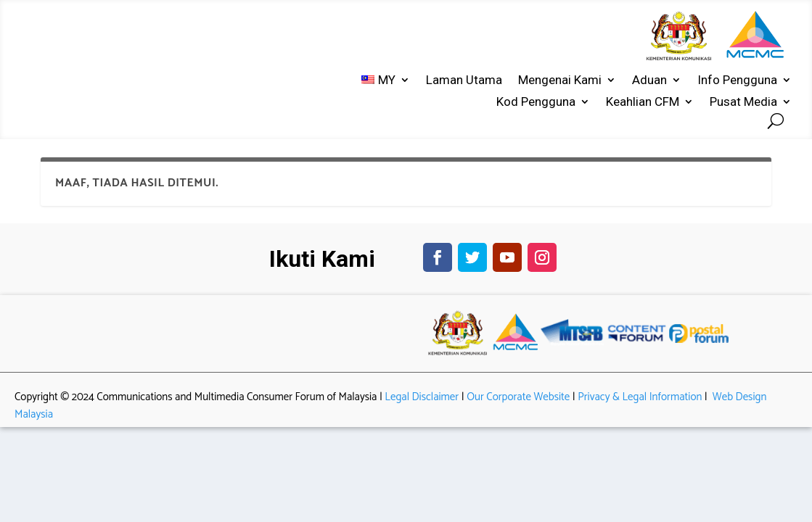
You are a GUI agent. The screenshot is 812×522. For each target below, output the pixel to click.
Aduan (649, 81)
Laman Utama (464, 81)
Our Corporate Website (518, 408)
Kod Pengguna (536, 103)
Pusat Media (743, 103)
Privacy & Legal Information (640, 408)
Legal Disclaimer (422, 408)
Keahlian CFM (643, 103)
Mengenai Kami (560, 81)
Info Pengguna (737, 81)
